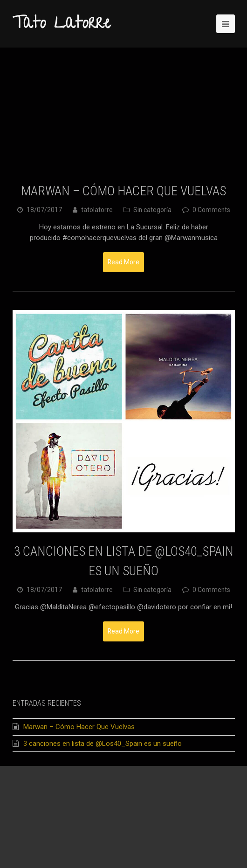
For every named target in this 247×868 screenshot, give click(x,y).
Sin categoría (152, 210)
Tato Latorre (62, 25)
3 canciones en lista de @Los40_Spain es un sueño (103, 744)
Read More (123, 262)
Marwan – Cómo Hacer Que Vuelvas (123, 191)
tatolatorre (97, 210)
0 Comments (211, 210)
